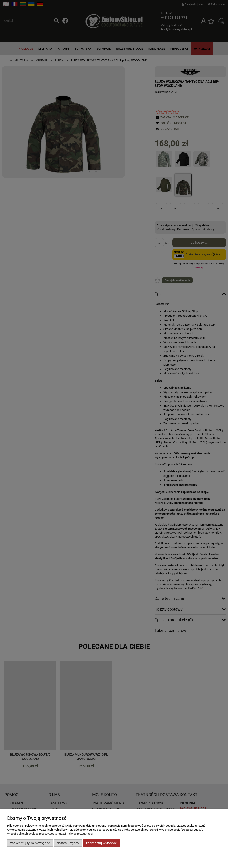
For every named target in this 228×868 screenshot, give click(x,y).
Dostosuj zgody (68, 843)
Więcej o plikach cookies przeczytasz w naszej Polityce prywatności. (50, 834)
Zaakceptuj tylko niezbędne (30, 843)
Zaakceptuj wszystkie (101, 843)
